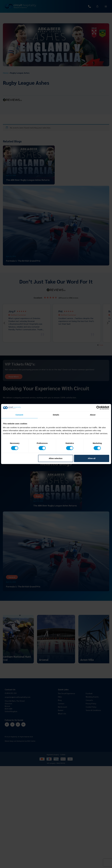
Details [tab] (56, 415)
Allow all (92, 458)
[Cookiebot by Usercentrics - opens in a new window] (98, 408)
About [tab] (93, 415)
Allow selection (56, 458)
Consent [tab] (19, 415)
